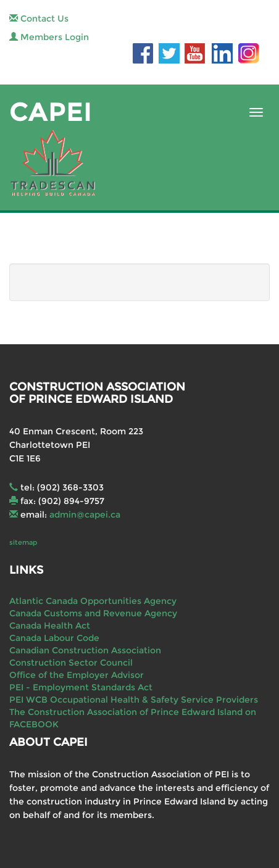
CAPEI (51, 112)
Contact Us (39, 19)
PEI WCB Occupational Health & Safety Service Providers (134, 700)
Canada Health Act (50, 626)
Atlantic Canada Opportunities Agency (93, 601)
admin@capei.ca (85, 515)
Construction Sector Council (71, 663)
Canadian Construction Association (85, 650)
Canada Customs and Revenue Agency (93, 613)
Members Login (49, 37)
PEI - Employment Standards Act (81, 687)
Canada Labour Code (54, 638)
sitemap (23, 542)
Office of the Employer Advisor (77, 675)
